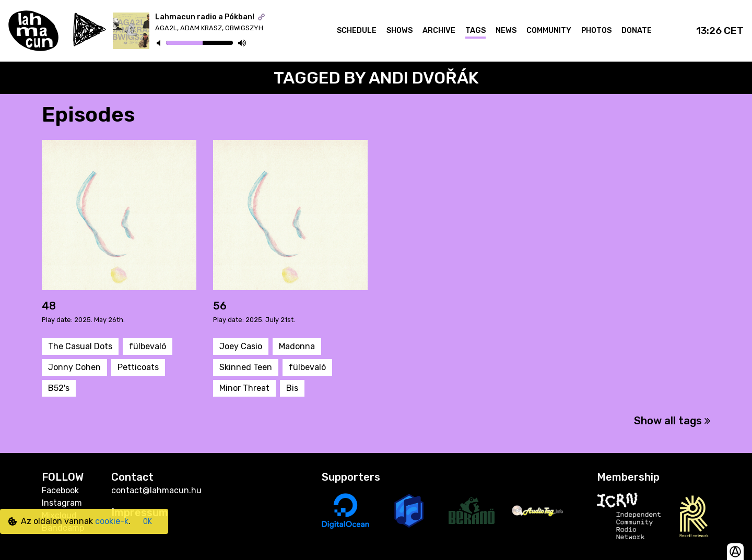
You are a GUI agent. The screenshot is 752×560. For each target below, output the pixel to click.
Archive (439, 31)
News (506, 31)
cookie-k (112, 521)
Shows (399, 31)
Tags (475, 31)
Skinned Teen (246, 367)
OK (148, 522)
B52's (59, 388)
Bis (292, 388)
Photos (596, 31)
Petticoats (138, 367)
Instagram (62, 503)
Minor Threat (244, 388)
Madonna (297, 346)
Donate (637, 31)
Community (549, 31)
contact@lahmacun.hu (156, 490)
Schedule (357, 31)
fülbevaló (148, 346)
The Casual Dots (80, 346)
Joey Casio (241, 346)
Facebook (60, 490)
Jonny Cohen (74, 367)
